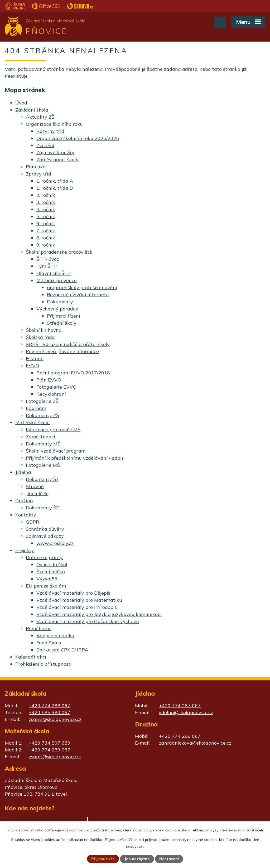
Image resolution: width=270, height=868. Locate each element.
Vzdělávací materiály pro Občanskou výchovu (88, 621)
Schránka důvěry (45, 529)
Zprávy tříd (38, 174)
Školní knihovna (44, 330)
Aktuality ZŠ (40, 117)
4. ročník (46, 209)
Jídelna (23, 472)
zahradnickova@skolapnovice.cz (195, 743)
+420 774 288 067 (50, 706)
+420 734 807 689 (50, 743)
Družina (24, 501)
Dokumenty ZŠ (42, 415)
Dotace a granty (44, 557)
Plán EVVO (49, 380)
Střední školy (62, 323)
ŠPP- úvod (48, 259)
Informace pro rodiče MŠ (53, 430)
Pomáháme (39, 628)
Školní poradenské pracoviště (59, 252)
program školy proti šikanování (82, 287)
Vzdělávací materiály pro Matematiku (79, 600)
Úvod (21, 103)
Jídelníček (37, 493)
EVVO (32, 366)
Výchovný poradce (57, 309)
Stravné (35, 486)
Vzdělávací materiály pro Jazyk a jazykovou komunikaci (99, 614)
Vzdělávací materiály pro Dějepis (73, 593)
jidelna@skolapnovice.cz (186, 712)
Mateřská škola (33, 422)
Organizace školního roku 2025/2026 (78, 138)
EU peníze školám (46, 586)
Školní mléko (51, 572)
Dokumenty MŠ (43, 444)
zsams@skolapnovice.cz (55, 719)
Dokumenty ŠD (43, 508)
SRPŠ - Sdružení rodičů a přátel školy (68, 344)
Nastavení (169, 859)
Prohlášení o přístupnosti (44, 664)
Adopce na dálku (55, 636)
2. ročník (46, 195)
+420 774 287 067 (180, 706)
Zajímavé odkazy (45, 536)
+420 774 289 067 (49, 750)
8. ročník (46, 238)
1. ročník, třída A (55, 181)
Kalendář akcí (31, 657)
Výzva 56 (47, 579)
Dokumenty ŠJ (42, 479)
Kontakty (26, 515)
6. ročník (46, 224)
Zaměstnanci (40, 437)
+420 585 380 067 (50, 712)
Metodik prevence (57, 280)
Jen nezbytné (137, 859)
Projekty (25, 550)
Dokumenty (60, 302)
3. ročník (46, 202)
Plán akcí (36, 167)
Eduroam (36, 408)
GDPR (33, 522)
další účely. (255, 830)
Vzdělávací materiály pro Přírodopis (77, 607)
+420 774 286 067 (180, 736)
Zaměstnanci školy (57, 160)
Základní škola (32, 110)
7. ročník (46, 231)
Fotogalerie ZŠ (42, 401)
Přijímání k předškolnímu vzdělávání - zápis (75, 458)
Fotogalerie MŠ (43, 465)
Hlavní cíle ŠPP (54, 273)
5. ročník (46, 216)
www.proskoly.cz (55, 543)
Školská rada (40, 337)
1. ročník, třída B (55, 188)
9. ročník (46, 245)
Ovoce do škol (52, 565)
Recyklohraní (51, 394)
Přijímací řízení (64, 316)
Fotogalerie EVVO (56, 387)
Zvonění (45, 145)
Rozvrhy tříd (50, 131)
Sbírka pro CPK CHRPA (62, 650)
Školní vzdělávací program (56, 451)
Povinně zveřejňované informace (62, 351)
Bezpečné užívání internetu (78, 295)
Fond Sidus (49, 643)
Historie (35, 358)
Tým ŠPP (47, 266)
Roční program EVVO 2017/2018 (73, 373)
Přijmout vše (103, 859)
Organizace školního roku (54, 124)
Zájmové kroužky (55, 152)
